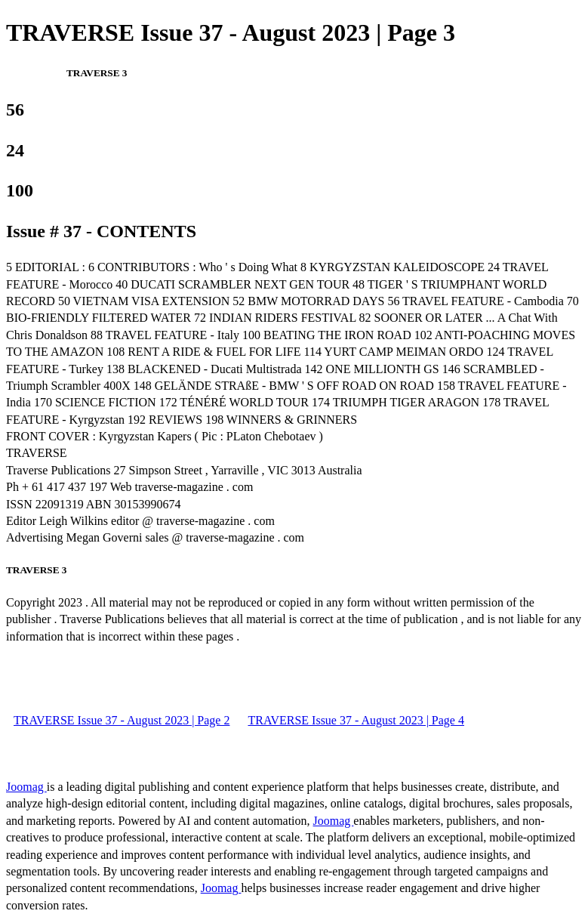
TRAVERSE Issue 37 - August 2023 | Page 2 (122, 720)
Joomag (26, 787)
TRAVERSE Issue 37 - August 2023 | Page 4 (356, 720)
